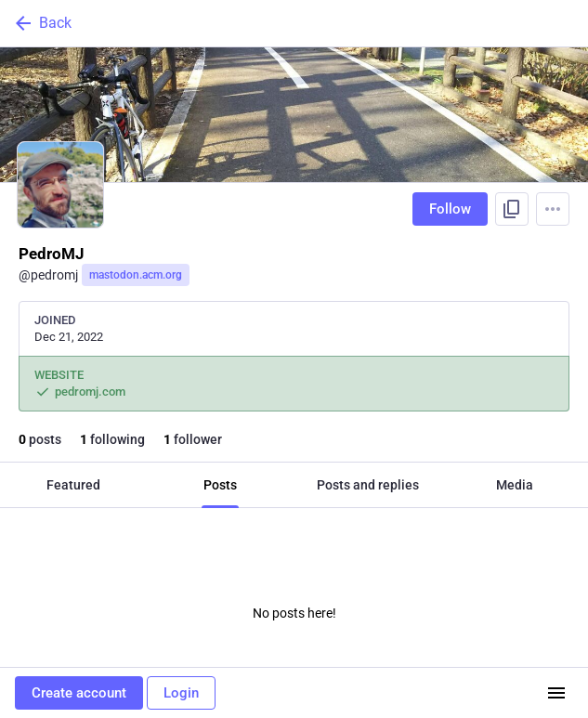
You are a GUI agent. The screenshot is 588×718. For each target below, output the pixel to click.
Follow (450, 209)
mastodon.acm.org (136, 275)
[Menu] (553, 209)
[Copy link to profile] (512, 209)
